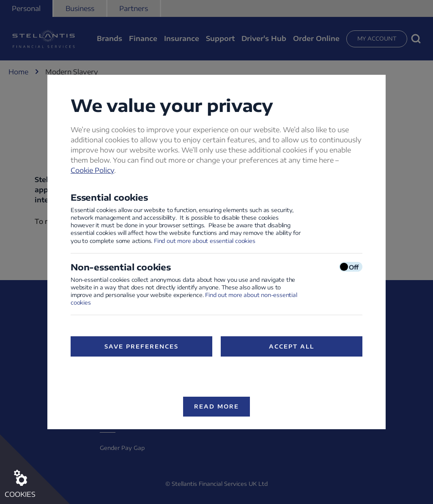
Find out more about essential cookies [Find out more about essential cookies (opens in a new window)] (205, 241)
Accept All (292, 346)
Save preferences (141, 346)
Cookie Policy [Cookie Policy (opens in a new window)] (92, 170)
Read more (216, 406)
